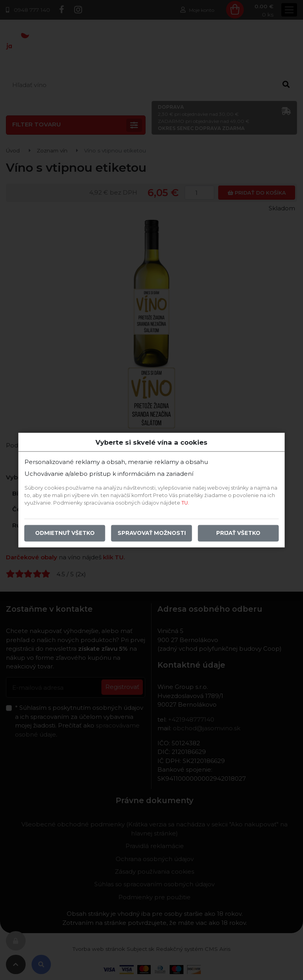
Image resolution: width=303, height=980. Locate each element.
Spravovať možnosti (152, 533)
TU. (185, 503)
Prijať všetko (238, 533)
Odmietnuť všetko (65, 533)
